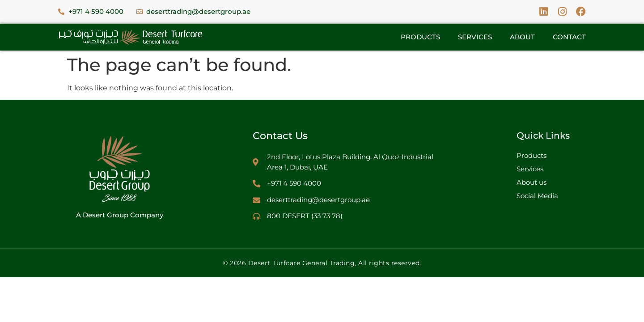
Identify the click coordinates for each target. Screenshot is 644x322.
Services (475, 37)
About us (532, 182)
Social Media (537, 196)
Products (420, 37)
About (522, 37)
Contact (569, 37)
